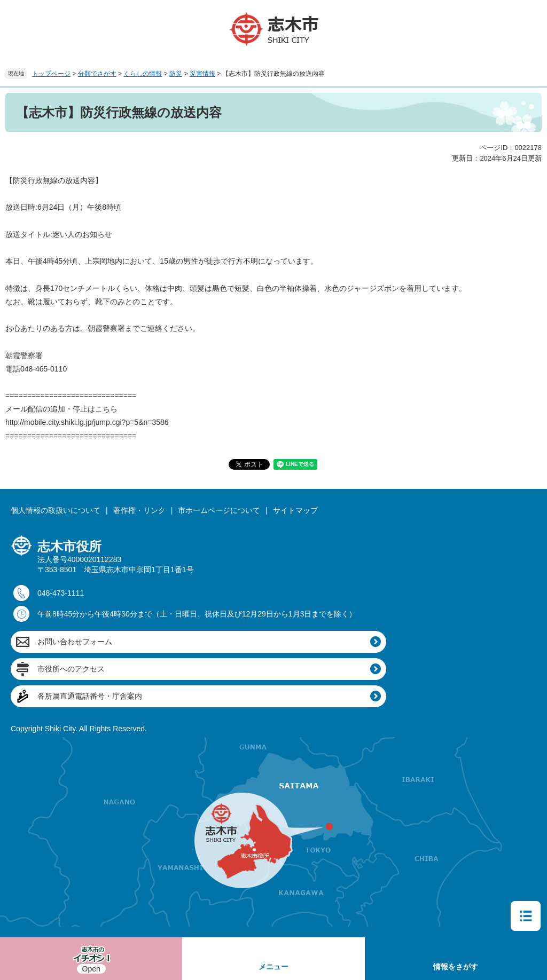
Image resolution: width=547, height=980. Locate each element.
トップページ (51, 74)
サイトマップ (295, 510)
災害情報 (202, 74)
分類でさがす (97, 74)
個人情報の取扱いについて (56, 510)
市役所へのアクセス (71, 669)
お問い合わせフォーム (75, 642)
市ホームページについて (219, 510)
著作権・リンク (139, 510)
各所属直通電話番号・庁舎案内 (90, 696)
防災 (176, 74)
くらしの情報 (143, 74)
